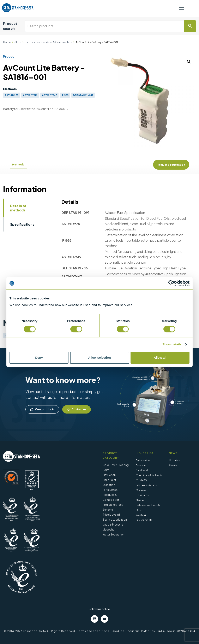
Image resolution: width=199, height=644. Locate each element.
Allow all (160, 358)
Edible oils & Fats (146, 485)
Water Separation (113, 535)
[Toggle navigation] (181, 8)
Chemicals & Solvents (149, 475)
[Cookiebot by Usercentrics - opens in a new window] (171, 283)
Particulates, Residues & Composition (48, 42)
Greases (141, 490)
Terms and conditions (93, 631)
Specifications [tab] (22, 224)
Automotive (143, 460)
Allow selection (99, 358)
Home (7, 42)
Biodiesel (142, 470)
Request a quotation (171, 165)
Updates (174, 460)
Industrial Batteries (141, 631)
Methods (18, 165)
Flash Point (109, 480)
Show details (172, 344)
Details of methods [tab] (18, 208)
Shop (18, 42)
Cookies (118, 631)
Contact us (77, 409)
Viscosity (108, 530)
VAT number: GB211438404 (176, 631)
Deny (39, 358)
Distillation (109, 475)
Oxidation (109, 485)
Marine (140, 500)
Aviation (141, 465)
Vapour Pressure (113, 525)
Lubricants (142, 495)
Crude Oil (142, 480)
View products (42, 409)
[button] (189, 62)
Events (173, 465)
